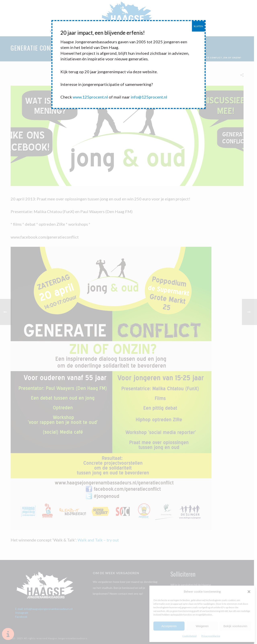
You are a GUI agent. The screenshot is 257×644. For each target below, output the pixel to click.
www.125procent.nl (90, 97)
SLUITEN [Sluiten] (198, 26)
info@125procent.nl (149, 97)
